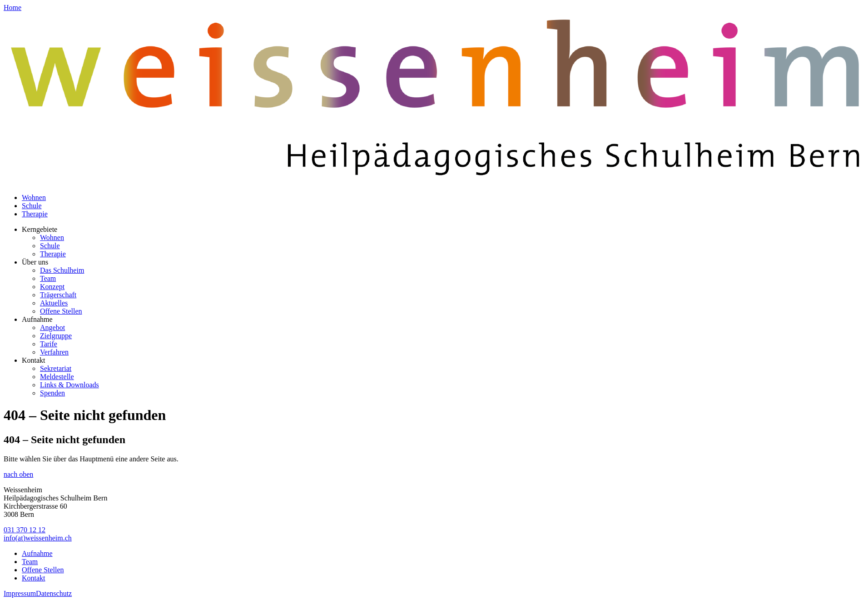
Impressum (20, 593)
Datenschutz (54, 593)
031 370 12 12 (25, 530)
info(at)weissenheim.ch (38, 538)
